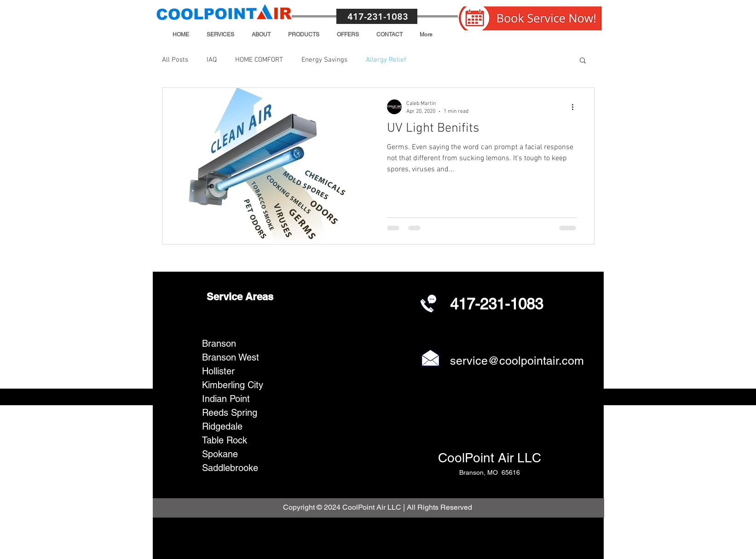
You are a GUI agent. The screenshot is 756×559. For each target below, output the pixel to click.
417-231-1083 (378, 17)
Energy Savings (324, 60)
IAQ (212, 60)
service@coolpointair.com (517, 361)
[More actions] (576, 107)
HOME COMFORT (259, 60)
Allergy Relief (386, 60)
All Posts (175, 60)
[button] (220, 35)
